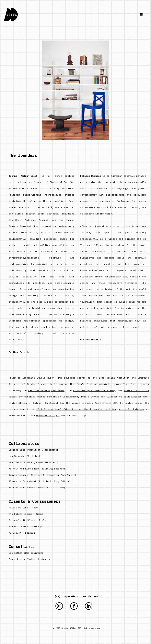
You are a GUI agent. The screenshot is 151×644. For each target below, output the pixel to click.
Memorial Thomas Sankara (41, 397)
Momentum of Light (48, 415)
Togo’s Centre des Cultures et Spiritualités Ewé (114, 397)
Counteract (51, 403)
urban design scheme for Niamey (94, 390)
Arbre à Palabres (132, 409)
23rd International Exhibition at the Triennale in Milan (76, 409)
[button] (141, 15)
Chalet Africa (18, 403)
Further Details (19, 352)
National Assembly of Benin (46, 390)
